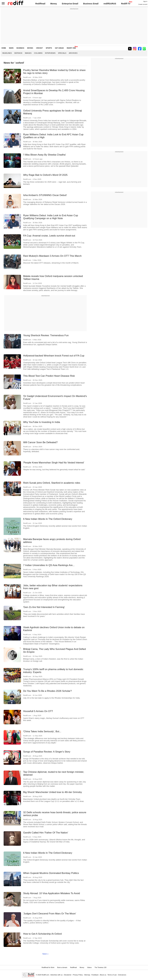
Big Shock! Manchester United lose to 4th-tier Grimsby (52, 792)
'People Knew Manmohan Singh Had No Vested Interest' (54, 463)
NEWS (11, 48)
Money (54, 4)
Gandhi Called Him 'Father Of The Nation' (46, 833)
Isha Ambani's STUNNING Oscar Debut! (45, 195)
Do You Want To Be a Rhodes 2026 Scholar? (47, 691)
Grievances (122, 975)
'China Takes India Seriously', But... (42, 731)
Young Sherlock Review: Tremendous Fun (46, 335)
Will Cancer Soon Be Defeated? (40, 442)
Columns (38, 53)
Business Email (91, 4)
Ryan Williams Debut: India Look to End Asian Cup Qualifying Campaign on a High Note (51, 217)
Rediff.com (45, 975)
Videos (89, 967)
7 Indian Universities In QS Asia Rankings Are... (49, 565)
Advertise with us (57, 975)
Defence (18, 53)
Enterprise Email (70, 4)
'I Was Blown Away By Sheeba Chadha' (45, 155)
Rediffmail (40, 4)
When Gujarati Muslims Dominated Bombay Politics (51, 873)
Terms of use (112, 975)
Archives (73, 53)
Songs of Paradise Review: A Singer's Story (47, 752)
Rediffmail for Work (48, 967)
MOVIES (30, 48)
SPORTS (49, 48)
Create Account (143, 4)
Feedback (95, 975)
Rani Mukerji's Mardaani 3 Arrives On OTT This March (52, 256)
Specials (62, 53)
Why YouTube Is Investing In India (42, 422)
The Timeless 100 (100, 967)
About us (103, 975)
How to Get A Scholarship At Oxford (42, 934)
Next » (45, 954)
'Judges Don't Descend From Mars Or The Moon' (50, 914)
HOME (4, 48)
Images (28, 53)
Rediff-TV (126, 4)
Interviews (50, 53)
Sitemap (87, 975)
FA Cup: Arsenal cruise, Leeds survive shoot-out (49, 236)
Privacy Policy (78, 975)
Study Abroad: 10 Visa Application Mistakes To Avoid (52, 893)
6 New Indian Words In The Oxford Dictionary (48, 519)
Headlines (7, 53)
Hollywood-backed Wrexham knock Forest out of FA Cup (54, 356)
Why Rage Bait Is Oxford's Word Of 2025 (45, 175)
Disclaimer (68, 975)
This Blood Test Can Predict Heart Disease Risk (49, 376)
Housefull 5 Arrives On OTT (38, 711)
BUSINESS (20, 48)
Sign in (145, 1)
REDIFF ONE (71, 48)
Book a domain (62, 967)
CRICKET (39, 48)
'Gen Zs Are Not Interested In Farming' (44, 607)
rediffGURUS (110, 4)
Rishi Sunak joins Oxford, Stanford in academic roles (52, 483)
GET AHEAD (59, 48)
